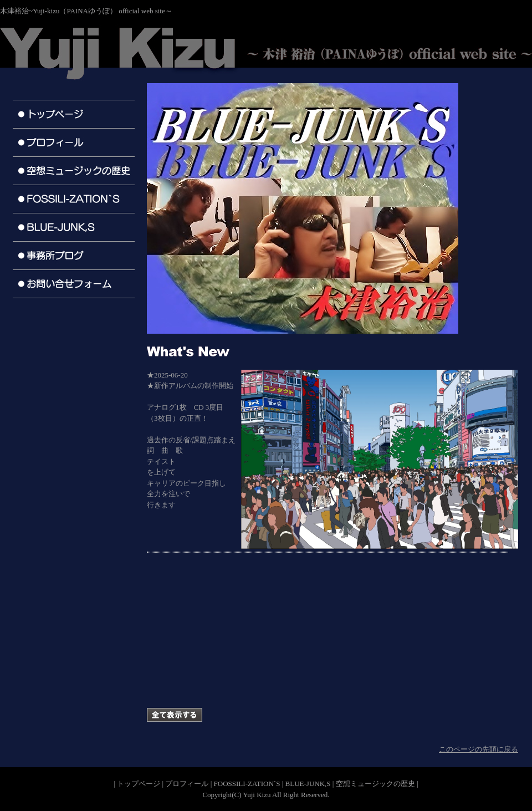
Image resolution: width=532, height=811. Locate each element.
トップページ (139, 784)
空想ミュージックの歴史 (375, 784)
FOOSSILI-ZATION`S (247, 784)
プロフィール (187, 784)
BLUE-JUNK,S (308, 784)
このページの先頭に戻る (479, 749)
